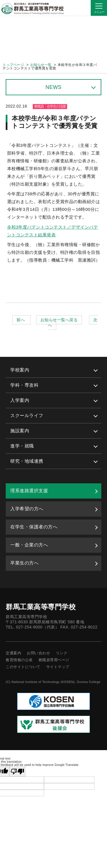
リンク (62, 653)
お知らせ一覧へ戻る (59, 320)
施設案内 (20, 431)
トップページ (13, 65)
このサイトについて (23, 667)
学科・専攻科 (24, 385)
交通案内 (13, 653)
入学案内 (20, 400)
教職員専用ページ (54, 660)
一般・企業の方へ (29, 545)
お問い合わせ (38, 653)
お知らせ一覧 (41, 65)
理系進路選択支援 (29, 491)
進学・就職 (22, 446)
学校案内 (20, 370)
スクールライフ (27, 415)
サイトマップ (58, 667)
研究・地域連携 (27, 461)
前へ (21, 320)
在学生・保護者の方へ (34, 527)
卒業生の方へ (24, 563)
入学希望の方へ (27, 509)
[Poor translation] (17, 771)
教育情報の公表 (19, 660)
